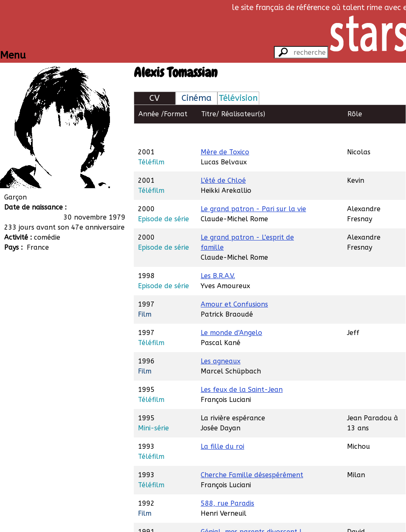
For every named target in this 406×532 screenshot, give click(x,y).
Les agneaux (221, 342)
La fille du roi (222, 427)
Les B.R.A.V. (218, 257)
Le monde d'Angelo (231, 313)
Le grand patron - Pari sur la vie (253, 190)
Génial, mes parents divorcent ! (251, 513)
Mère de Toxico (225, 133)
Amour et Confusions (234, 285)
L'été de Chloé (223, 161)
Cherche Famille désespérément (252, 456)
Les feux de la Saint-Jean (242, 370)
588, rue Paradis (227, 484)
